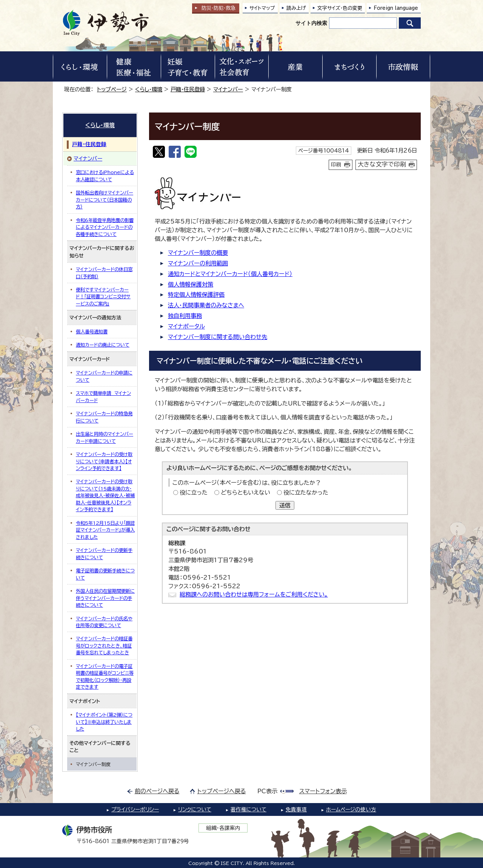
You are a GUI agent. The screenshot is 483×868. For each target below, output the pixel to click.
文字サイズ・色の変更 (340, 8)
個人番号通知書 (92, 331)
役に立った (194, 493)
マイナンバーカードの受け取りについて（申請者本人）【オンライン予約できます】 (104, 461)
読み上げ (296, 8)
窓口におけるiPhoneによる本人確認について (105, 176)
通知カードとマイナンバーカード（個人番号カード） (230, 274)
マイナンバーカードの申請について (104, 376)
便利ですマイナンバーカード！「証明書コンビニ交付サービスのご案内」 (103, 297)
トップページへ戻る (222, 791)
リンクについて (195, 809)
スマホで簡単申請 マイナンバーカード (103, 396)
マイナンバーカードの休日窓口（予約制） (104, 273)
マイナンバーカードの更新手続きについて (104, 553)
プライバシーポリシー (135, 809)
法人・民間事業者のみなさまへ (206, 305)
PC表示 (267, 791)
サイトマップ (262, 8)
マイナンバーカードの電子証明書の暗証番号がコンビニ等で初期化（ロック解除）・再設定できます (105, 676)
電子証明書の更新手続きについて (105, 574)
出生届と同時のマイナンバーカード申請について (105, 437)
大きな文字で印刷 (382, 164)
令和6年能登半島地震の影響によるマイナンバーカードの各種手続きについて (105, 227)
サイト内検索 (311, 23)
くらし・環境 (149, 89)
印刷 (336, 165)
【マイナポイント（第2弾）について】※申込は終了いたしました (104, 722)
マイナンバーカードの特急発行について (104, 417)
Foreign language (396, 8)
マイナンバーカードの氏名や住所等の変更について (104, 622)
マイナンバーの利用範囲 (198, 263)
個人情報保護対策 (191, 284)
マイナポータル (186, 326)
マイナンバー (228, 89)
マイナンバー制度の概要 (198, 253)
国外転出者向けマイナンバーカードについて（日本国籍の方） (105, 200)
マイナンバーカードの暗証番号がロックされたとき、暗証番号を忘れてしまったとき (104, 645)
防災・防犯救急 (218, 8)
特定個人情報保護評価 (196, 295)
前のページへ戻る (157, 791)
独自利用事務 (185, 316)
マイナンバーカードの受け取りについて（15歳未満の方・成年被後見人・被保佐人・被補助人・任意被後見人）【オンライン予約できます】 (105, 495)
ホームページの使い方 (351, 809)
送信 (285, 505)
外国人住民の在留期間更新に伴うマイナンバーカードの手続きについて (105, 598)
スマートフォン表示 (323, 791)
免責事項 (296, 809)
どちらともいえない (245, 493)
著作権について (248, 809)
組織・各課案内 (223, 828)
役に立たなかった (306, 493)
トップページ (112, 89)
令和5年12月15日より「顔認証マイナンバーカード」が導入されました (105, 530)
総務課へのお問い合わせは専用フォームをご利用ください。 (254, 594)
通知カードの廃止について (103, 345)
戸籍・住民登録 (188, 89)
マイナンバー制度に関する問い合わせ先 (218, 337)
